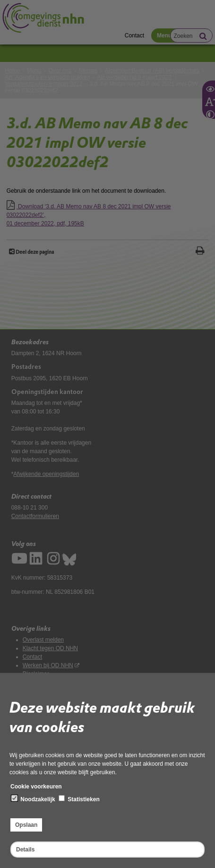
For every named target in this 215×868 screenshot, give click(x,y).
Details (25, 850)
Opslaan (26, 825)
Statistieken (79, 799)
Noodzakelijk (33, 799)
